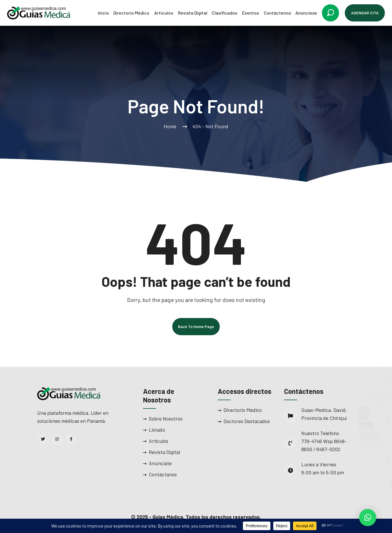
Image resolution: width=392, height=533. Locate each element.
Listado (157, 430)
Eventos (251, 13)
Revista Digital (193, 13)
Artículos (164, 13)
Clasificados (224, 13)
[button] (368, 518)
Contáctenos (277, 13)
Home (171, 126)
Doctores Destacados (247, 421)
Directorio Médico (131, 13)
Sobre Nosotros (166, 418)
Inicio (103, 13)
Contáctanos (163, 474)
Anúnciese (306, 13)
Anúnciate (160, 463)
